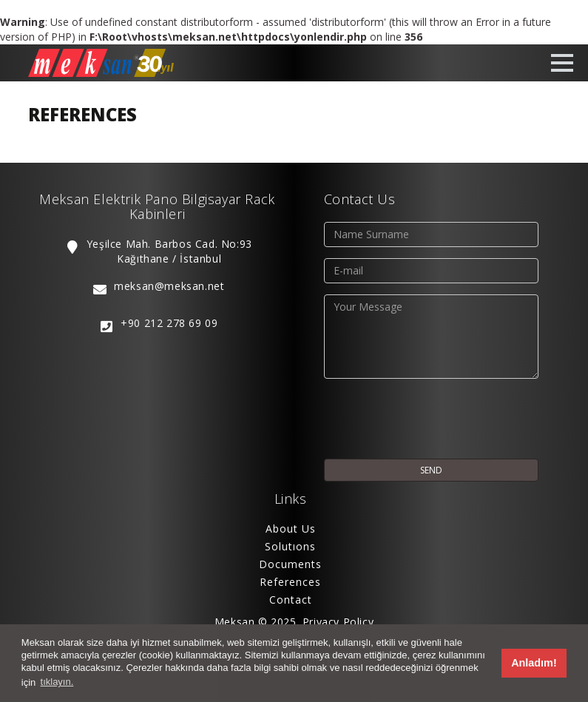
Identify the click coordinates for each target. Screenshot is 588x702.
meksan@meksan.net (169, 286)
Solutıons (290, 546)
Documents (290, 564)
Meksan (235, 622)
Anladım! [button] (534, 663)
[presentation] (436, 419)
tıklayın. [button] (57, 682)
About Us (291, 529)
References (290, 582)
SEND (431, 470)
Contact (291, 600)
